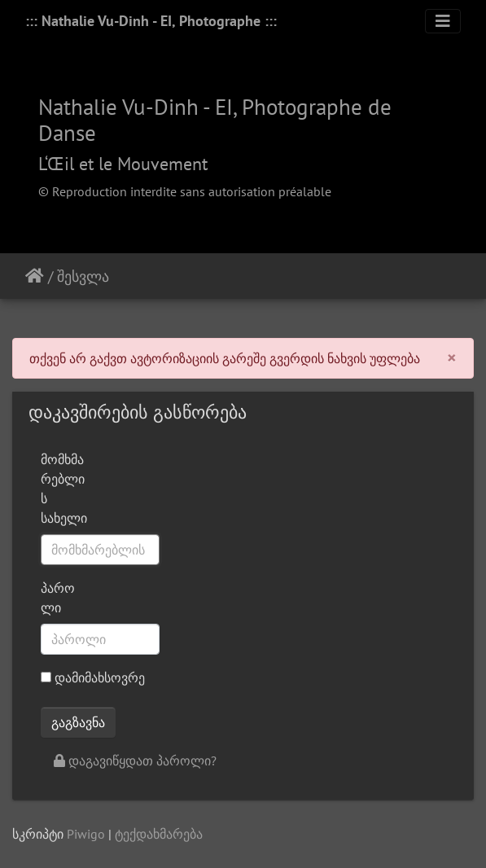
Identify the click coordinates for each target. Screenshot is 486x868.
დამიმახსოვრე (93, 677)
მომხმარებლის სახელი (64, 489)
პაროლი (58, 598)
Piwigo (86, 834)
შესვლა (83, 276)
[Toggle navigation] (443, 21)
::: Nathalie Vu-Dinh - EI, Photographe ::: (151, 21)
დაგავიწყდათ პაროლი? (135, 761)
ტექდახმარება (159, 834)
